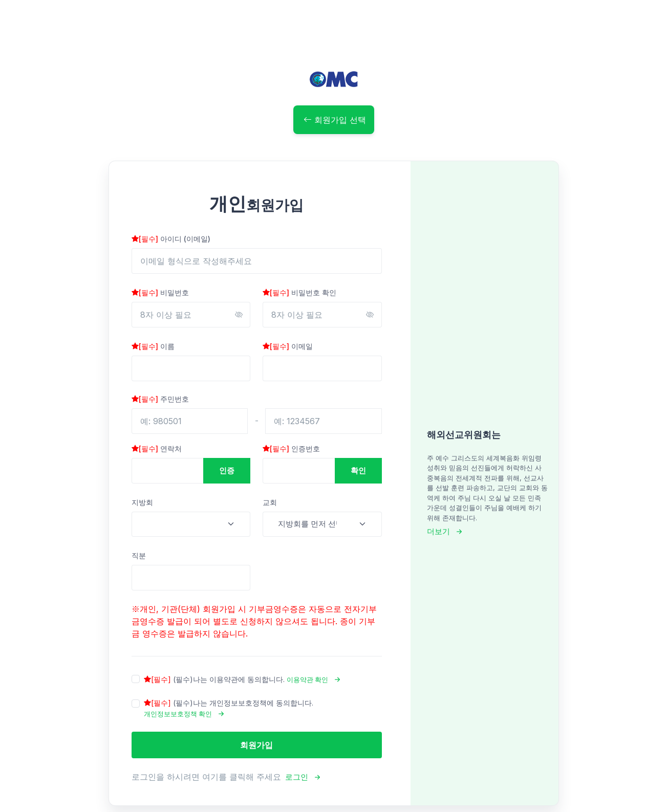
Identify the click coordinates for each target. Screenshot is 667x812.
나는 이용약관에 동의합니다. (246, 680)
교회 (270, 502)
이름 (153, 346)
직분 (139, 555)
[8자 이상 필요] (191, 315)
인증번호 (291, 448)
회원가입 (256, 745)
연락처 (157, 448)
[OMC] (334, 79)
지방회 (142, 502)
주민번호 (160, 399)
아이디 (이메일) (171, 239)
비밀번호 (160, 292)
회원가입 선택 (335, 120)
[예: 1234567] (324, 421)
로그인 (297, 777)
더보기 (438, 531)
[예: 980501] (190, 421)
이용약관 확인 (307, 679)
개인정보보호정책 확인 (178, 714)
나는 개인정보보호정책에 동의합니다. (229, 709)
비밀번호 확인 (299, 292)
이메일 (288, 346)
